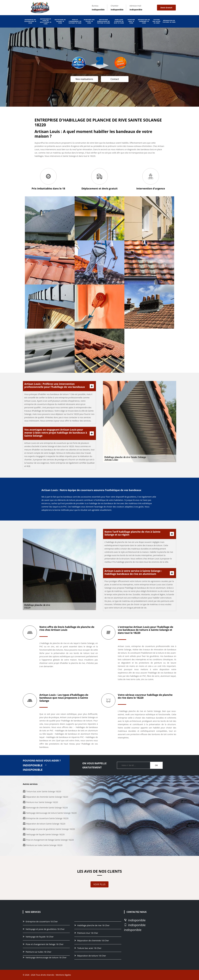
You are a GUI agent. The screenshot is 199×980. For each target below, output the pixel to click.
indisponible (98, 10)
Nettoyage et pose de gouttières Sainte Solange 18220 (51, 829)
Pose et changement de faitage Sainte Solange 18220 (50, 840)
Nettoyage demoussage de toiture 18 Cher (104, 21)
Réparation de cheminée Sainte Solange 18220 (47, 797)
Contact (115, 79)
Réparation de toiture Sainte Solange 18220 (46, 824)
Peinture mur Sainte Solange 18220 (42, 802)
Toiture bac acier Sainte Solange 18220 (44, 791)
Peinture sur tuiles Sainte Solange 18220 (44, 845)
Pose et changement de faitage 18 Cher (75, 21)
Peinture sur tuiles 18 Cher (89, 21)
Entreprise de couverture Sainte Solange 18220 (47, 818)
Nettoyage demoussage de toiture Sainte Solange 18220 (51, 813)
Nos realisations (84, 79)
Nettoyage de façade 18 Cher (60, 21)
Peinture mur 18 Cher (131, 21)
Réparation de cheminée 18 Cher (144, 21)
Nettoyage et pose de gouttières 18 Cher (46, 21)
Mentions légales (63, 975)
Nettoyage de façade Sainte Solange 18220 (45, 834)
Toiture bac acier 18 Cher (157, 21)
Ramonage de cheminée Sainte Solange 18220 (47, 808)
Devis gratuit (166, 8)
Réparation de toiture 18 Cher (169, 21)
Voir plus (99, 884)
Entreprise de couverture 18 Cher (30, 21)
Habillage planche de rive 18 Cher (119, 21)
